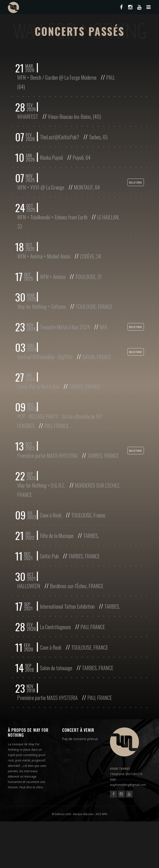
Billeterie (136, 186)
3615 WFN (101, 861)
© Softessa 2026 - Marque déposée (73, 861)
